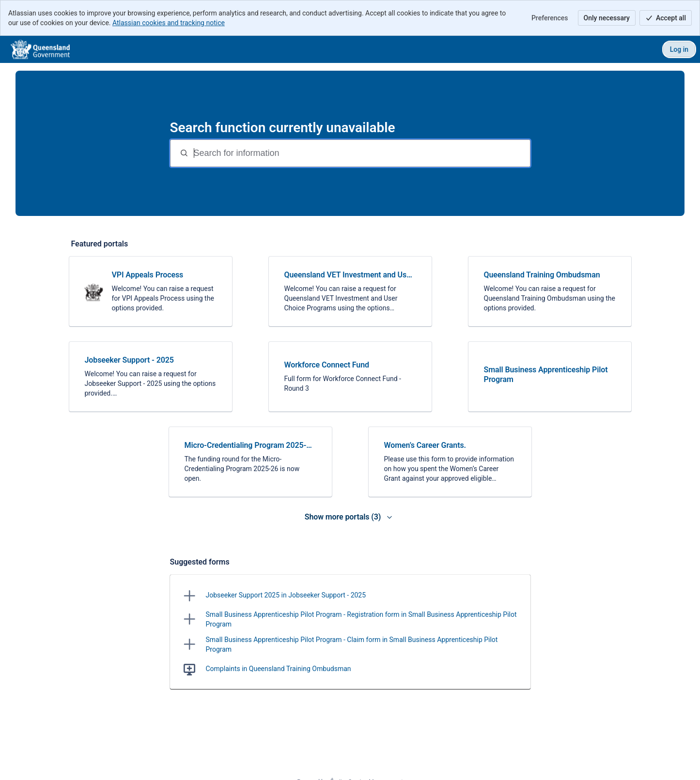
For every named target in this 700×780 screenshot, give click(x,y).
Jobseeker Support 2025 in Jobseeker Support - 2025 (286, 595)
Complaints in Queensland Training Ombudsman (279, 669)
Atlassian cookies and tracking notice (169, 23)
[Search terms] (361, 153)
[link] (151, 291)
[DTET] (40, 49)
